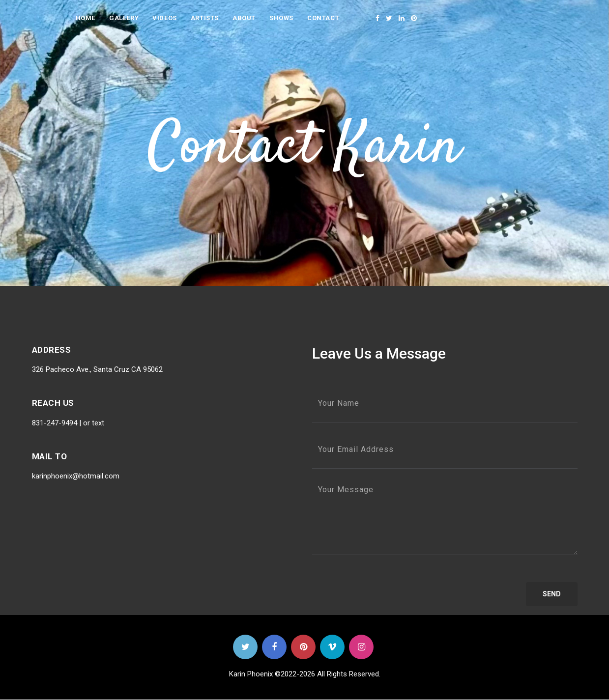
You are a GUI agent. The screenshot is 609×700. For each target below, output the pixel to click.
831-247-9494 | (57, 423)
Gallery (124, 18)
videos (165, 18)
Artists (205, 18)
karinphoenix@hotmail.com (76, 476)
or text (93, 423)
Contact (323, 18)
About (244, 18)
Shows (281, 18)
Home (86, 18)
